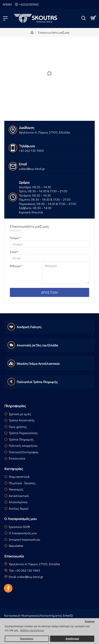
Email (13, 252)
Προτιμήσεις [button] (27, 639)
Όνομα (14, 238)
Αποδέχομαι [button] (72, 639)
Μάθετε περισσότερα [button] (32, 630)
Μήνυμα (15, 266)
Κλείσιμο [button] (90, 621)
